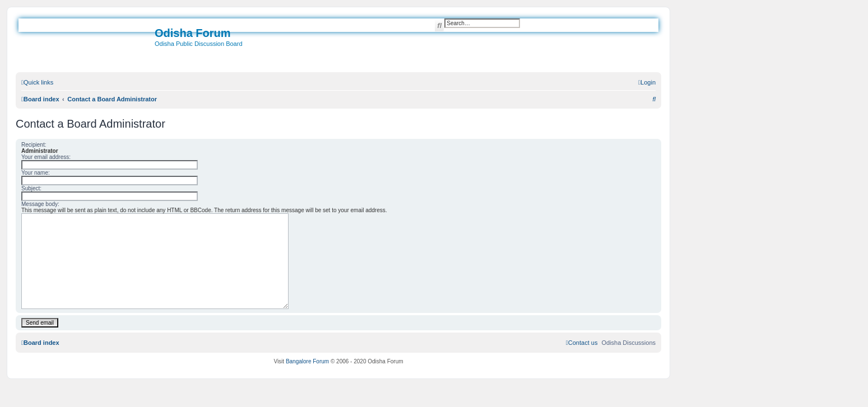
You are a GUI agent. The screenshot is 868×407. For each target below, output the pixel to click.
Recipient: (34, 145)
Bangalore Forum (307, 361)
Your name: (36, 173)
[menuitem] (647, 82)
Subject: (31, 188)
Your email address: (46, 157)
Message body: (40, 204)
